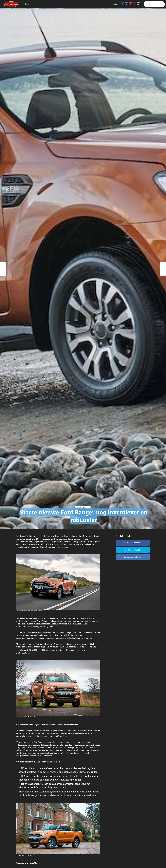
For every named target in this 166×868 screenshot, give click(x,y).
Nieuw (30, 4)
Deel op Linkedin (134, 557)
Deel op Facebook (134, 543)
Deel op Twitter (134, 550)
